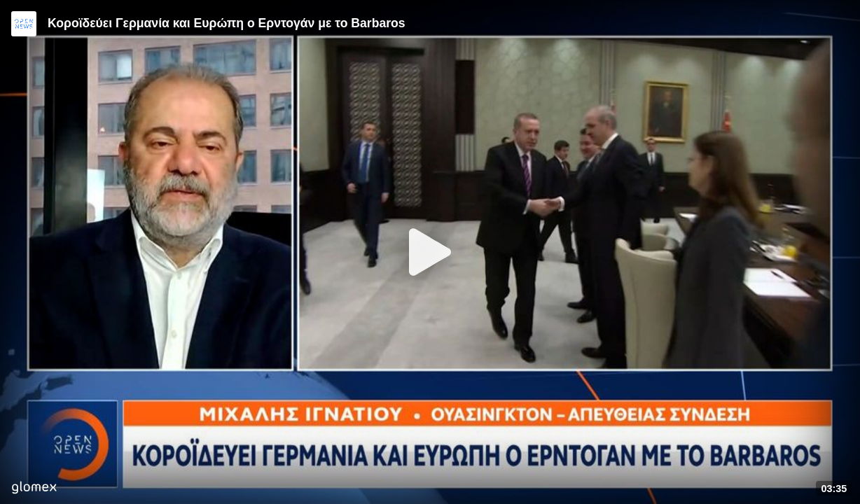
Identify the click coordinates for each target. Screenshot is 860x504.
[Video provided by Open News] (24, 24)
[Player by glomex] (34, 489)
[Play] (430, 252)
